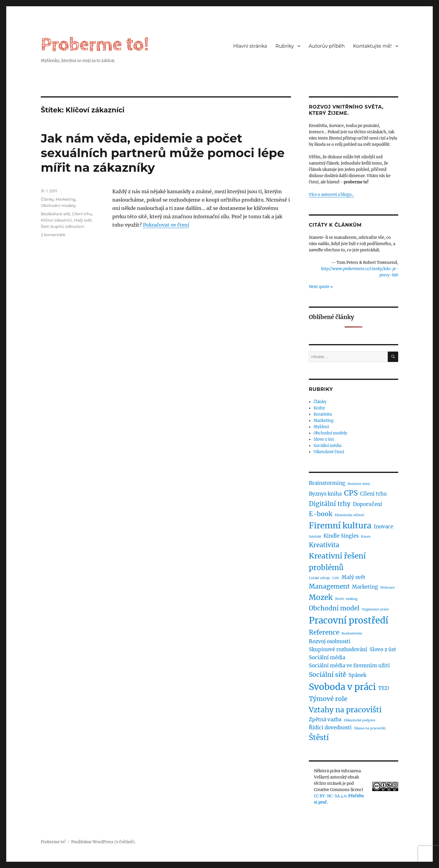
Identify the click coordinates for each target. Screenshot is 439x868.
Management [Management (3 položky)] (329, 586)
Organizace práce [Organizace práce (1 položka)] (375, 609)
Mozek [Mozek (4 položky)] (321, 597)
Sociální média (327, 446)
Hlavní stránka (250, 46)
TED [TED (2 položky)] (384, 688)
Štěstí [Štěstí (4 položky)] (319, 738)
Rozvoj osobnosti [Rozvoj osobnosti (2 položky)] (330, 641)
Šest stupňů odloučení (63, 226)
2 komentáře (53, 235)
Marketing (65, 199)
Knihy (319, 408)
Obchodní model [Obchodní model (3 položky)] (334, 608)
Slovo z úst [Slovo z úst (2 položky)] (383, 649)
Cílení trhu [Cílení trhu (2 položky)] (373, 494)
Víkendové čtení (329, 452)
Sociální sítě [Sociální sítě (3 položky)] (327, 675)
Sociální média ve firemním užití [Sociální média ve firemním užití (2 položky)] (349, 666)
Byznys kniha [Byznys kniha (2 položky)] (325, 494)
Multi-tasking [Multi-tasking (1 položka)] (346, 599)
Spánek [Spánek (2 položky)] (357, 675)
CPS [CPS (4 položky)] (351, 493)
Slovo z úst (324, 439)
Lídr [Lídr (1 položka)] (336, 578)
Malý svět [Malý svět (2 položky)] (354, 577)
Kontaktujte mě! (372, 46)
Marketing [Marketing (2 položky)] (365, 587)
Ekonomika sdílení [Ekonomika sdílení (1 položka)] (350, 515)
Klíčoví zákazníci (56, 220)
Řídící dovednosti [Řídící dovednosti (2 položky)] (330, 728)
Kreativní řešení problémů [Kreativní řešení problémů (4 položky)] (337, 562)
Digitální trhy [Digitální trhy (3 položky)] (330, 504)
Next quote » (321, 287)
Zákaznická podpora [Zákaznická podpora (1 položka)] (359, 720)
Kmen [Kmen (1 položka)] (366, 537)
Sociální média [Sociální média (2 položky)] (327, 657)
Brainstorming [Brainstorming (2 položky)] (327, 483)
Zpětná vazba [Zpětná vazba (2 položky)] (325, 720)
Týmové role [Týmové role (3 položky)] (328, 699)
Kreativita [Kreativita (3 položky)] (324, 545)
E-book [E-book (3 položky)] (321, 514)
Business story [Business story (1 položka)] (359, 484)
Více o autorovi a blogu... (331, 195)
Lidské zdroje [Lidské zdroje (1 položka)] (319, 578)
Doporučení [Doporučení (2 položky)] (368, 504)
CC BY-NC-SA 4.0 (330, 796)
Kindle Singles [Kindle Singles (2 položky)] (341, 536)
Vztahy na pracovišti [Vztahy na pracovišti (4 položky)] (345, 710)
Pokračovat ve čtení (166, 225)
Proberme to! (95, 45)
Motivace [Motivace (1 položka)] (387, 588)
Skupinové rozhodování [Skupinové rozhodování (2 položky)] (338, 649)
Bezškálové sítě (55, 214)
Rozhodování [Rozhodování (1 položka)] (352, 633)
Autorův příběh (327, 46)
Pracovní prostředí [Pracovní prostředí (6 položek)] (349, 620)
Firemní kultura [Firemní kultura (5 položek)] (340, 525)
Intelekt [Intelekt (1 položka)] (315, 537)
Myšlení (321, 427)
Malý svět (83, 220)
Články (47, 199)
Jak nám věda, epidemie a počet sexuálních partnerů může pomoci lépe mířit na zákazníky (163, 153)
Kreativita (323, 414)
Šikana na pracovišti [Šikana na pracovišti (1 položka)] (370, 728)
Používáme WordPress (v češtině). (103, 842)
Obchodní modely (58, 205)
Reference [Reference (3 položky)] (324, 632)
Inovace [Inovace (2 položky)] (383, 527)
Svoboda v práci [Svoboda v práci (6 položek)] (342, 687)
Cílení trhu (82, 214)
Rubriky (285, 46)
